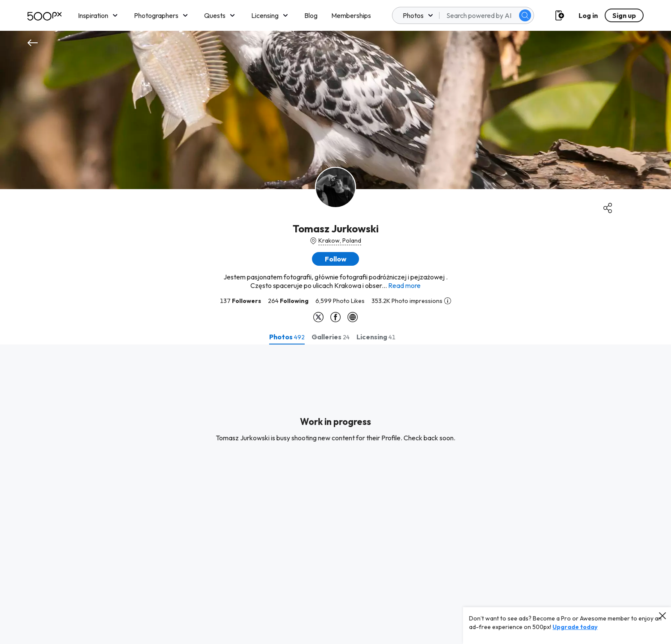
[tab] (287, 337)
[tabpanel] (335, 494)
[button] (335, 259)
